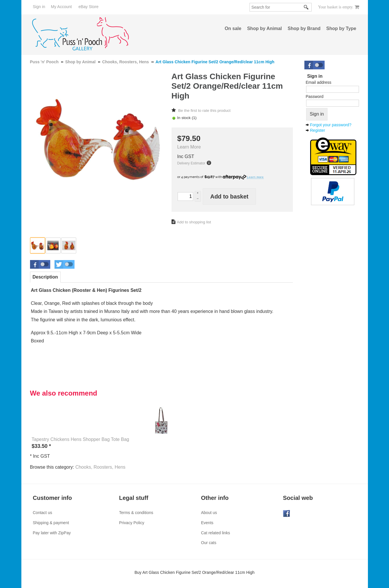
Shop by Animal (265, 28)
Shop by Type (341, 28)
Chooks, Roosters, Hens (100, 467)
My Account (61, 7)
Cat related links (215, 533)
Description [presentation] (45, 277)
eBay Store (89, 7)
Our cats (209, 543)
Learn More (189, 147)
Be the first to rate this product (204, 111)
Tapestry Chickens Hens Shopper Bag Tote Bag (81, 439)
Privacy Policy (132, 523)
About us (209, 513)
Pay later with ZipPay (52, 533)
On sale (233, 28)
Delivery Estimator (191, 163)
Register (318, 130)
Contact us (43, 513)
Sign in (39, 7)
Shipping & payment (51, 523)
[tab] (45, 277)
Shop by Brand (304, 28)
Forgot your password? (331, 125)
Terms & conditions (136, 513)
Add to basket (229, 196)
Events (207, 523)
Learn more (255, 177)
